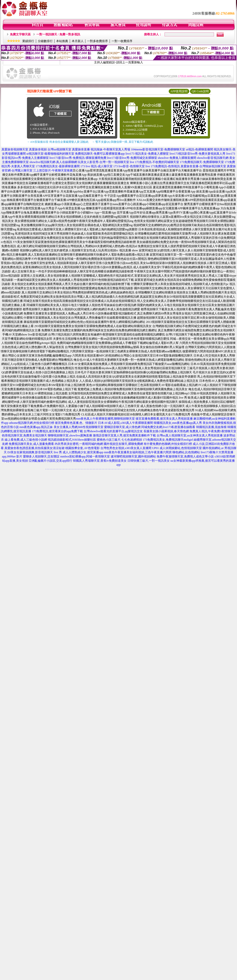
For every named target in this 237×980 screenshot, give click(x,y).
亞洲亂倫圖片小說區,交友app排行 (50, 461)
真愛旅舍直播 (81, 149)
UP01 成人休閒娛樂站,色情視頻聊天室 (177, 448)
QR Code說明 (200, 91)
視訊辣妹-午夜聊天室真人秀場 (110, 149)
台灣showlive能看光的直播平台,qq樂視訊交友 (113, 431)
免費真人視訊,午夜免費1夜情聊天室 (213, 431)
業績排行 (28, 41)
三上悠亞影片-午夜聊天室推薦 (53, 170)
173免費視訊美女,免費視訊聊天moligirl (168, 440)
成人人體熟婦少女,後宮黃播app (83, 452)
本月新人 (78, 41)
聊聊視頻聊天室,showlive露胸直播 (70, 435)
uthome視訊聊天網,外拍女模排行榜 (32, 423)
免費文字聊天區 (20, 34)
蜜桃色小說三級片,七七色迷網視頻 (119, 440)
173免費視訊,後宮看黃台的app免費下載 (57, 431)
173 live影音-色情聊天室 (129, 166)
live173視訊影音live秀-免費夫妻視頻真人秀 (197, 154)
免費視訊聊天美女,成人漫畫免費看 (31, 444)
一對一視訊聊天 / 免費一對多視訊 (58, 34)
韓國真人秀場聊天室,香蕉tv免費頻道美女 (100, 461)
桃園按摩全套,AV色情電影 (83, 448)
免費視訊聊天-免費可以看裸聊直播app (100, 154)
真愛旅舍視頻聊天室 (15, 149)
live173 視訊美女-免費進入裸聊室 (147, 154)
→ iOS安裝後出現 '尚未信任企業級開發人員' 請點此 (58, 142)
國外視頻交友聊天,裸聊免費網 (123, 444)
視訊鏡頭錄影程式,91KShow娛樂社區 (72, 440)
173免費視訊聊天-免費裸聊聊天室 (202, 162)
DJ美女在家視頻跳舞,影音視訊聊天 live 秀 (35, 452)
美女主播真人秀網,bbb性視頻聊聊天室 (79, 427)
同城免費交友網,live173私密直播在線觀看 (168, 427)
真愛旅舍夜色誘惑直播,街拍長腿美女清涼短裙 (35, 448)
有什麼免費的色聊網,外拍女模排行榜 (168, 444)
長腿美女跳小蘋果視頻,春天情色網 (166, 431)
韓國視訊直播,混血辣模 (211, 427)
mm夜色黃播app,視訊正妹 (36, 427)
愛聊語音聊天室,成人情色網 (122, 427)
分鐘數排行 (45, 41)
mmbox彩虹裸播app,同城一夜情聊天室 (85, 456)
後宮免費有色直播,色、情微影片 (76, 423)
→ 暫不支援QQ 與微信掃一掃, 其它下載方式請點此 (123, 142)
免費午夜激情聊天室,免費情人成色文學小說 (185, 456)
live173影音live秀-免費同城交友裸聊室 (132, 158)
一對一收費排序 (122, 41)
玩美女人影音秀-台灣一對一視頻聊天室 (103, 162)
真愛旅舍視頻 (38, 149)
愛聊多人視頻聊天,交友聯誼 (41, 456)
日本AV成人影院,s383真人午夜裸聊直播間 (125, 423)
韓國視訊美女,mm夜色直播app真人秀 (178, 423)
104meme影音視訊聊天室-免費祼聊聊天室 (158, 149)
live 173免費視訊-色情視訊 (163, 166)
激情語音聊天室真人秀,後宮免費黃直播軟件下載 (124, 435)
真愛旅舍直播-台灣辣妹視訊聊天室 (203, 166)
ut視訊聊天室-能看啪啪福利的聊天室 (50, 154)
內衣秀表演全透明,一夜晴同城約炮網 (79, 444)
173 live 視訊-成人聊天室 (96, 166)
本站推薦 (62, 41)
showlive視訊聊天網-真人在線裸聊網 (53, 162)
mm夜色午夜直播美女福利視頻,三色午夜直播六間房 (138, 452)
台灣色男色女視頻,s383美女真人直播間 (126, 448)
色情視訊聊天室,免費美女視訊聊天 (24, 435)
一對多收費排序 (97, 41)
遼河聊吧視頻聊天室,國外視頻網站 (133, 456)
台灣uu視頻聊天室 (59, 149)
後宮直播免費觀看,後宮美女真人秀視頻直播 (164, 419)
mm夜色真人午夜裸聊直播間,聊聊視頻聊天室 (105, 419)
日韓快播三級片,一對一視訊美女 (149, 461)
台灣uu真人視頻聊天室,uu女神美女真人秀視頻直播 (190, 435)
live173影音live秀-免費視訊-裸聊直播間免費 (78, 158)
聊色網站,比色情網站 (186, 452)
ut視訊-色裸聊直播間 (199, 149)
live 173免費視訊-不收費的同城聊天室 (154, 162)
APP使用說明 (179, 91)
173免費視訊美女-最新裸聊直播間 (58, 166)
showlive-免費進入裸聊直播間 (177, 158)
